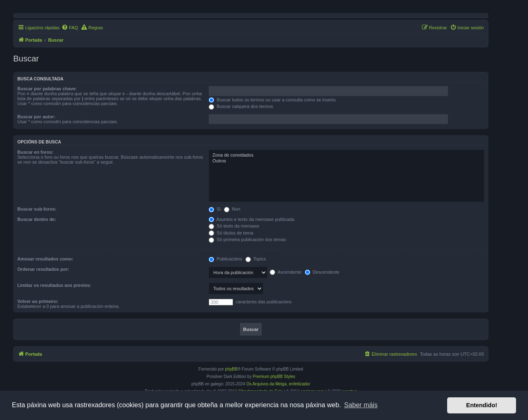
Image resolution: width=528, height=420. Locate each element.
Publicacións (225, 259)
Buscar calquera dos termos (241, 106)
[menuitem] (70, 28)
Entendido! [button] (482, 405)
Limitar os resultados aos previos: (54, 285)
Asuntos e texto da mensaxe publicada (251, 219)
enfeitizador (299, 384)
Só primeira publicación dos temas (247, 239)
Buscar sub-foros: (37, 209)
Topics (256, 259)
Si (215, 209)
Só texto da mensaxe (234, 226)
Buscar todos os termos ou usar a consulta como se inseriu (272, 100)
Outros (346, 161)
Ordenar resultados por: (43, 269)
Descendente (322, 272)
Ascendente (286, 272)
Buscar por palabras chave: (47, 89)
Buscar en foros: (35, 152)
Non (232, 209)
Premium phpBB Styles (274, 377)
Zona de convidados (346, 155)
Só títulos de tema (231, 233)
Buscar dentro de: (37, 219)
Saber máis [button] (361, 405)
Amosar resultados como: (45, 259)
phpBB (231, 369)
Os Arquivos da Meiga (266, 384)
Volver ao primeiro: (38, 301)
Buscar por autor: (36, 117)
